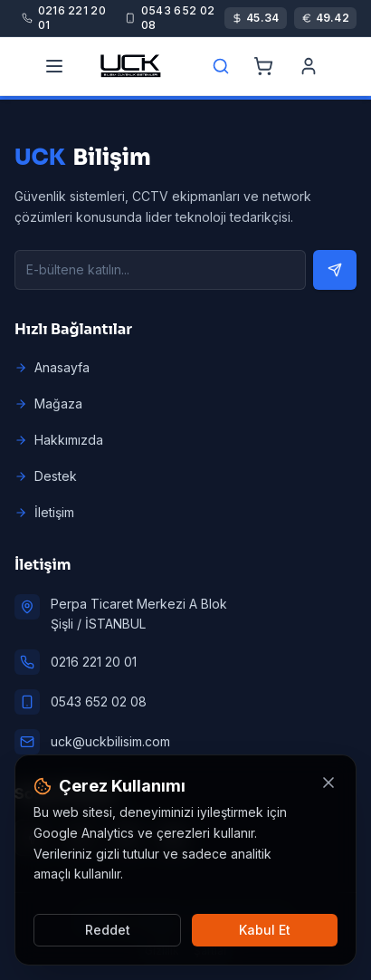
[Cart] (263, 66)
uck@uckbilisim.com (110, 741)
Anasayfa (52, 367)
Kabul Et (265, 930)
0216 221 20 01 (94, 662)
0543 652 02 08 (99, 701)
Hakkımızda (59, 440)
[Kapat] (328, 783)
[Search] (221, 66)
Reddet (108, 930)
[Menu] (54, 66)
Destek (46, 476)
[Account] (309, 66)
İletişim (44, 512)
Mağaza (48, 404)
